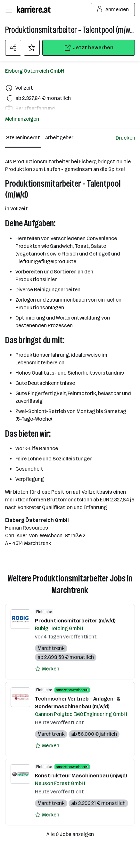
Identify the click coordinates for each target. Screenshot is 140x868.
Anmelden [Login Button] (113, 10)
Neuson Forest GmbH (60, 784)
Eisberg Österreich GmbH (35, 71)
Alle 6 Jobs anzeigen (70, 835)
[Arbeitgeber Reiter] (61, 138)
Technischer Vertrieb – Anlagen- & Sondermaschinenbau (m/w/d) (78, 703)
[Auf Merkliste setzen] (32, 48)
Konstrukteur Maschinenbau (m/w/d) (81, 776)
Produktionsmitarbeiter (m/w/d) (75, 621)
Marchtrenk (51, 649)
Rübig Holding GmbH (59, 629)
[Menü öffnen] (9, 10)
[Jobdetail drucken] (125, 138)
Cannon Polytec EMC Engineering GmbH (81, 714)
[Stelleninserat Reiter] (23, 138)
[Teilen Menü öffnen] (13, 48)
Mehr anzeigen (22, 119)
